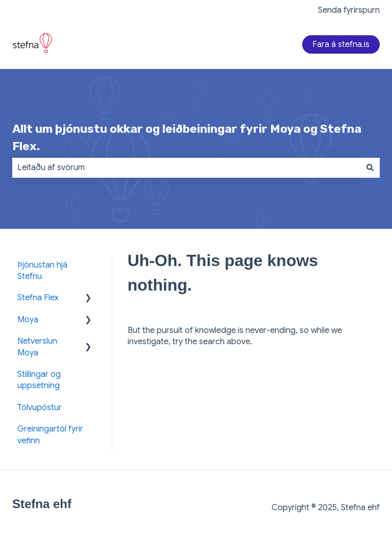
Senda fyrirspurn (349, 10)
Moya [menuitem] (28, 320)
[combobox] (186, 168)
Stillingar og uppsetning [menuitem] (39, 380)
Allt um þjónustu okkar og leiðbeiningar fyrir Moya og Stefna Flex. (187, 138)
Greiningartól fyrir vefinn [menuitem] (50, 435)
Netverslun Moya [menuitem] (37, 347)
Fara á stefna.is (341, 44)
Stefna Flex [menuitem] (38, 298)
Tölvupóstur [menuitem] (40, 408)
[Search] (370, 168)
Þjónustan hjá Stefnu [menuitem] (42, 271)
